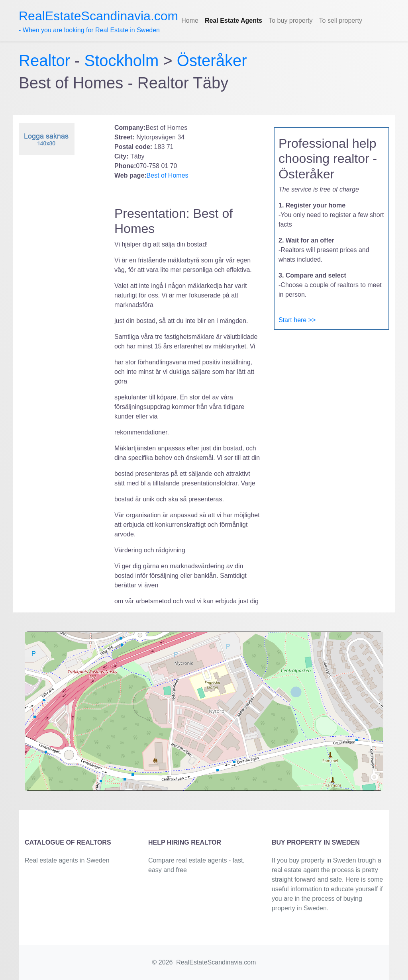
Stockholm (122, 61)
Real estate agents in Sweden (67, 860)
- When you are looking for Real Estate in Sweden (98, 21)
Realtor (47, 61)
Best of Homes (168, 175)
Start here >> (297, 320)
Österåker (212, 61)
